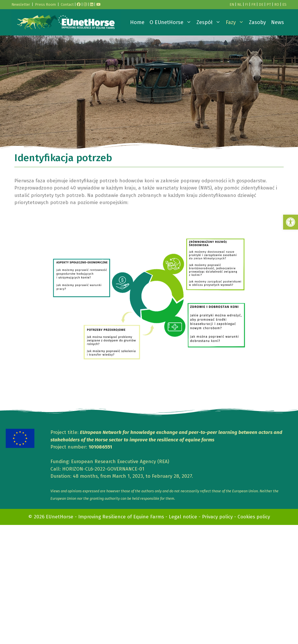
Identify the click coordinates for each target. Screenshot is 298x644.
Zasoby (257, 22)
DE (261, 4)
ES (284, 4)
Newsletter (21, 4)
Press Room (45, 4)
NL (240, 4)
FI (247, 4)
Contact (67, 4)
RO (277, 4)
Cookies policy (254, 517)
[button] (291, 222)
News (278, 22)
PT (269, 4)
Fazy (236, 22)
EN (232, 4)
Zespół (210, 22)
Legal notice (183, 517)
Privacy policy (217, 517)
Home (137, 22)
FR (253, 4)
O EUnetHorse (172, 22)
